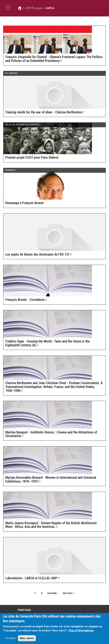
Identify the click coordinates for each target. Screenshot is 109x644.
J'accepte (10, 640)
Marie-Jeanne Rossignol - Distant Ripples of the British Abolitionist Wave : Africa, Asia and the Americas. (51, 525)
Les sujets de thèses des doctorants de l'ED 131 (39, 254)
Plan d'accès (24, 614)
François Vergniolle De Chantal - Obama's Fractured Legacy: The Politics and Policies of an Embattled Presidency (54, 59)
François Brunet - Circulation (26, 300)
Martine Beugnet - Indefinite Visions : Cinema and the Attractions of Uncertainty (51, 434)
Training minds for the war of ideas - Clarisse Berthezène (45, 112)
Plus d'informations (81, 632)
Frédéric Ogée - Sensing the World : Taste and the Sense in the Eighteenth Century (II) (47, 343)
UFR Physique (33, 8)
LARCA (50, 8)
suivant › (52, 593)
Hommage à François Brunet (24, 203)
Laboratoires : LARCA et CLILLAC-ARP (33, 578)
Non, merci (27, 640)
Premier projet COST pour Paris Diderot (32, 157)
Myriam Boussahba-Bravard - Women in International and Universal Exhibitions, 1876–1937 (51, 479)
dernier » (69, 593)
